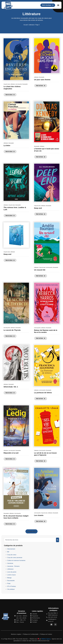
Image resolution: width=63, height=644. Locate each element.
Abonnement (11, 549)
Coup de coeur (7, 84)
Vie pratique (11, 589)
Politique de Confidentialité (31, 634)
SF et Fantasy (12, 586)
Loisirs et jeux (11, 575)
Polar (9, 583)
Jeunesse (10, 563)
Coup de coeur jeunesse (15, 558)
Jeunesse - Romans (13, 566)
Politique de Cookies (46, 634)
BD (8, 552)
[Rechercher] (58, 540)
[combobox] (30, 540)
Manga (9, 578)
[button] (58, 5)
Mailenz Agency (46, 639)
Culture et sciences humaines (16, 560)
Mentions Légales (16, 634)
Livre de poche (19, 84)
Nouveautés (25, 84)
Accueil (26, 25)
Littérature (32, 25)
